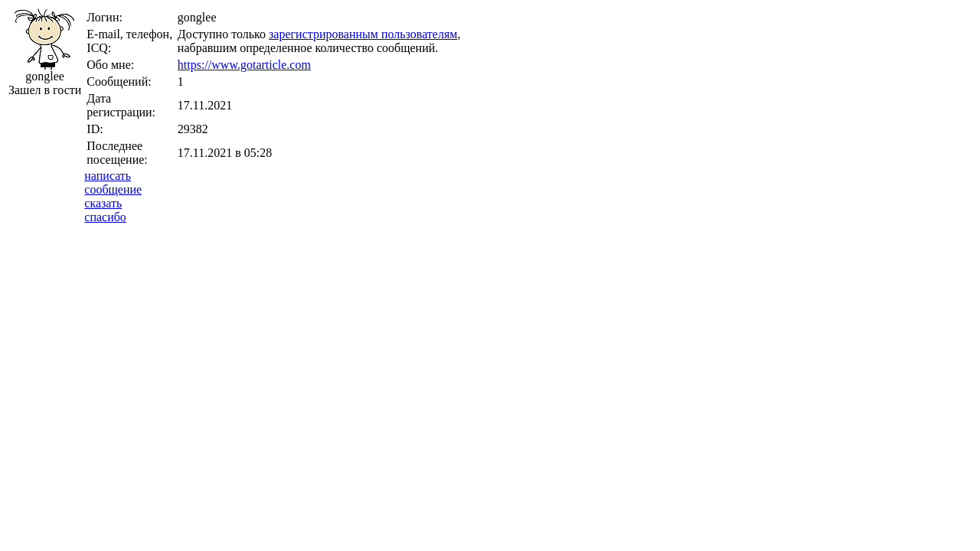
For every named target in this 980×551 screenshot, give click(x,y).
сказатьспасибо (105, 210)
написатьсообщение (113, 183)
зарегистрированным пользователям (363, 34)
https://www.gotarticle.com (244, 65)
